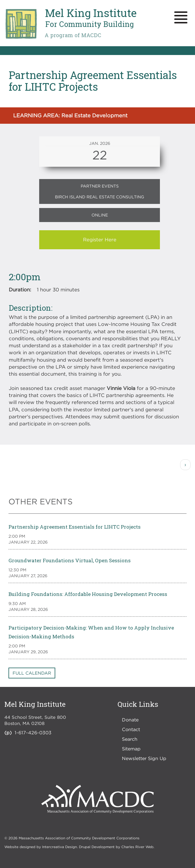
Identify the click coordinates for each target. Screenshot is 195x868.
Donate (130, 720)
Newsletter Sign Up (144, 758)
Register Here (100, 240)
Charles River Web (137, 847)
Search (130, 739)
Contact (131, 729)
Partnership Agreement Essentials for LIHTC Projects (75, 527)
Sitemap (131, 749)
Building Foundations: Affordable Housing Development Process (88, 594)
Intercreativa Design (59, 847)
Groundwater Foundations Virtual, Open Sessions (70, 560)
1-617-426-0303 (33, 733)
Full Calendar (32, 673)
